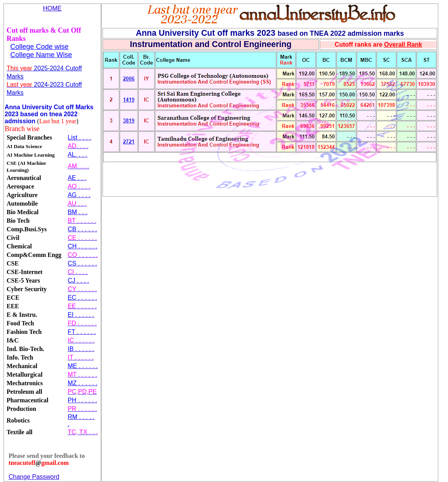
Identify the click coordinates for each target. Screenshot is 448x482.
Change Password (34, 477)
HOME (52, 8)
